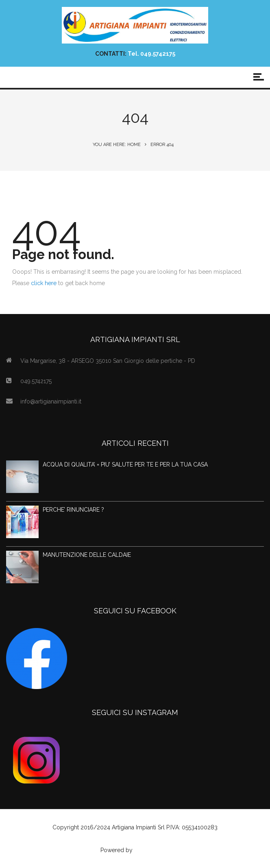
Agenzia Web (152, 850)
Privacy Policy (135, 839)
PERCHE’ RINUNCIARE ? (73, 510)
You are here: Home (117, 145)
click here (44, 283)
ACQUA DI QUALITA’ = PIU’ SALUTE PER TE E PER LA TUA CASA (125, 465)
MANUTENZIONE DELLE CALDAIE (87, 555)
